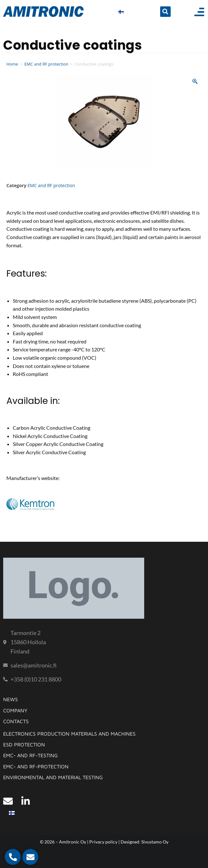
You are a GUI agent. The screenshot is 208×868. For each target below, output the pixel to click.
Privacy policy (103, 842)
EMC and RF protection (46, 64)
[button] (165, 12)
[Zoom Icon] (195, 81)
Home (12, 64)
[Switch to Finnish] (121, 12)
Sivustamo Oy (155, 842)
